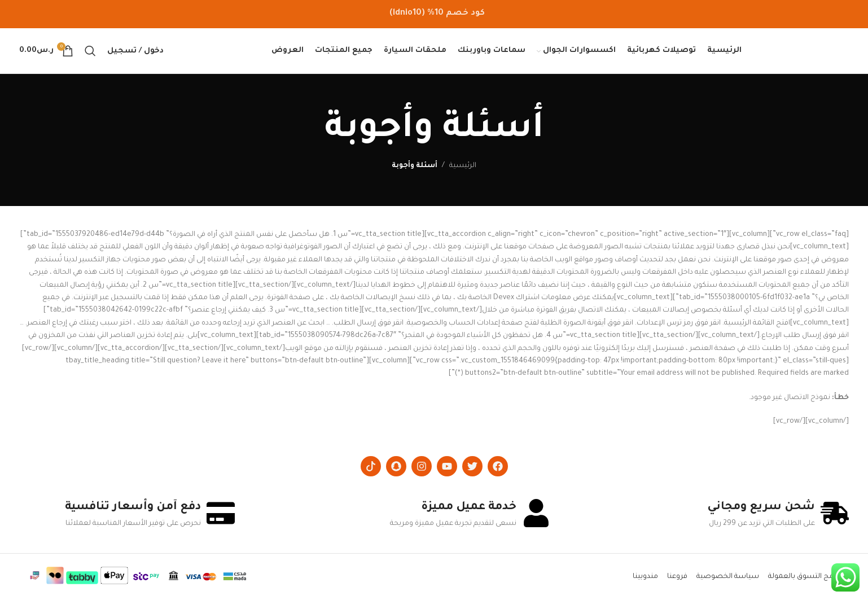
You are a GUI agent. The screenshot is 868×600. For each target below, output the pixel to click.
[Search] (90, 51)
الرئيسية (463, 166)
